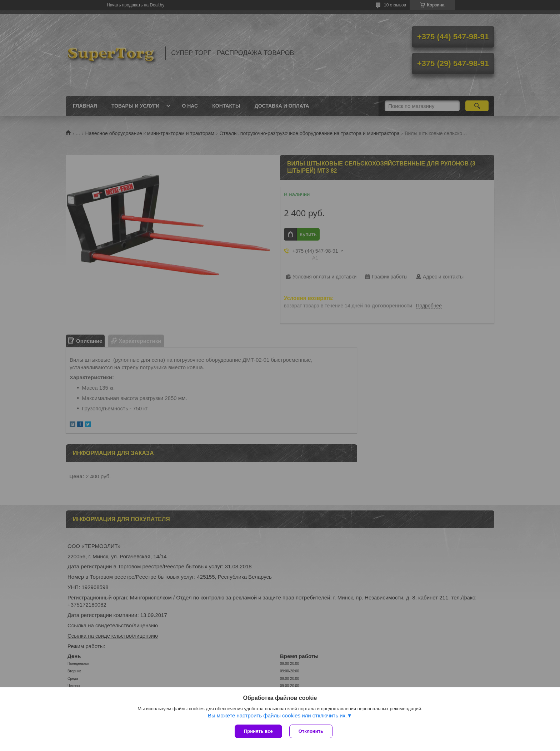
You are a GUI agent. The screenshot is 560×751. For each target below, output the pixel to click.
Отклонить (311, 731)
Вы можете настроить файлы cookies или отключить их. (277, 715)
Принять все (258, 731)
